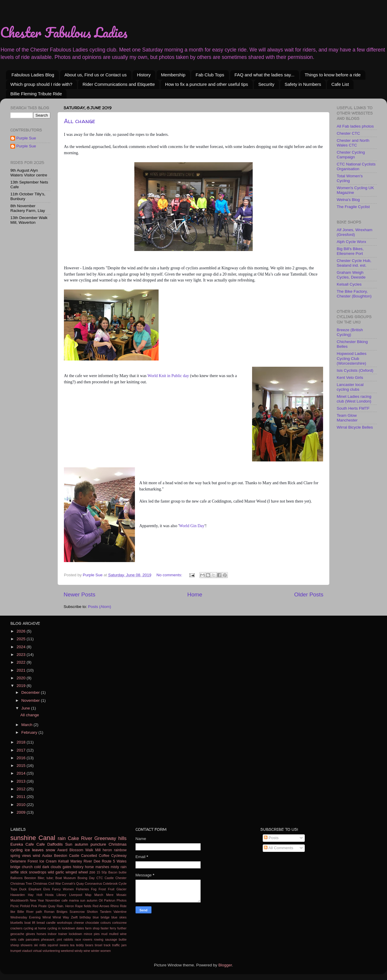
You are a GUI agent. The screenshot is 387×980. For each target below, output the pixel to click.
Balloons (16, 878)
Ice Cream (48, 861)
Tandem (106, 912)
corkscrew (119, 923)
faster (105, 928)
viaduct (27, 951)
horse (89, 867)
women (105, 951)
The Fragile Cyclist (353, 207)
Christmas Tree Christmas (29, 884)
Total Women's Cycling (350, 178)
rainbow (120, 850)
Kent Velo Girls (350, 378)
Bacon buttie (117, 872)
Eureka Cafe (22, 844)
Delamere (18, 861)
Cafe (41, 844)
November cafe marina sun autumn (71, 900)
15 (99, 872)
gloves (30, 934)
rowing (99, 939)
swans (64, 945)
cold (37, 867)
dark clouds (52, 867)
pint (59, 939)
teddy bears (85, 945)
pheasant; (48, 939)
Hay (31, 895)
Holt (39, 895)
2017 (22, 750)
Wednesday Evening (25, 917)
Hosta (49, 895)
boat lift (30, 923)
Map (88, 895)
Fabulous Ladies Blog (33, 75)
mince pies (92, 934)
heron (107, 850)
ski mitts (40, 945)
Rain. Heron (65, 906)
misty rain (119, 867)
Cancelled (89, 856)
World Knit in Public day (168, 376)
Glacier (122, 889)
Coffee (104, 856)
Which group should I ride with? (41, 84)
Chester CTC (348, 133)
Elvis (47, 889)
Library (61, 895)
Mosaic (121, 895)
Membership (173, 75)
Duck (23, 889)
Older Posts (309, 594)
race (78, 939)
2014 (22, 773)
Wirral (46, 917)
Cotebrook (110, 884)
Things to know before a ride (333, 75)
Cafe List (340, 84)
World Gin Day (192, 526)
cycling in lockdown (61, 928)
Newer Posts (79, 594)
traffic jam (119, 945)
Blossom (76, 850)
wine (87, 951)
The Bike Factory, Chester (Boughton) (354, 294)
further (122, 928)
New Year (37, 900)
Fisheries (83, 889)
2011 (22, 797)
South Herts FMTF (353, 408)
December (31, 692)
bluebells (17, 923)
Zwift (74, 917)
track (107, 945)
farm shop (92, 928)
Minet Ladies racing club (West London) (354, 399)
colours (106, 923)
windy (79, 951)
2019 (22, 686)
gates (67, 867)
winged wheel (77, 872)
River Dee (92, 861)
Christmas (118, 844)
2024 (22, 647)
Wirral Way (61, 917)
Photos (122, 900)
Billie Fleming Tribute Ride (36, 94)
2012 (22, 789)
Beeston (30, 878)
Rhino (115, 906)
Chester (121, 878)
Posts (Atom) (100, 607)
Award (62, 850)
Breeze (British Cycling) (350, 332)
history (78, 867)
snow (51, 850)
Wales (121, 861)
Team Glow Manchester (347, 418)
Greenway (105, 838)
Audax (47, 856)
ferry (113, 928)
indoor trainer (57, 934)
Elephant (35, 889)
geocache (17, 934)
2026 (22, 631)
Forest (33, 861)
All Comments (279, 848)
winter (95, 951)
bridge (15, 867)
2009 (22, 812)
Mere (110, 895)
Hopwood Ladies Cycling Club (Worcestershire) (352, 358)
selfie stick (19, 872)
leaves (38, 850)
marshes (102, 867)
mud (104, 934)
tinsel (98, 945)
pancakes (33, 939)
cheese (79, 923)
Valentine (120, 912)
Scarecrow (77, 912)
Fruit (111, 889)
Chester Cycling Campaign (351, 155)
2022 (22, 662)
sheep (15, 945)
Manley (76, 861)
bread (41, 923)
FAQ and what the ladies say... (265, 75)
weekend (67, 951)
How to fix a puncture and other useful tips (207, 84)
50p (104, 872)
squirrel (53, 945)
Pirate (43, 906)
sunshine (23, 838)
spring (15, 856)
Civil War (55, 884)
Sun (69, 844)
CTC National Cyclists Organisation (356, 166)
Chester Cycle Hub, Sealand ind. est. (354, 263)
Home (195, 594)
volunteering (51, 951)
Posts (271, 838)
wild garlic (56, 872)
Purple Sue (26, 138)
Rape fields (83, 906)
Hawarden (18, 895)
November (31, 700)
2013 (22, 781)
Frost (102, 889)
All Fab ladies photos (355, 126)
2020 (22, 678)
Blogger (225, 965)
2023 (22, 655)
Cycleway (119, 856)
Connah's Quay (73, 884)
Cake (73, 838)
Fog (94, 889)
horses (41, 934)
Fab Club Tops (210, 75)
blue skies (119, 917)
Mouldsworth (19, 900)
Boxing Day (86, 878)
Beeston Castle (67, 856)
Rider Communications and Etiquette (119, 84)
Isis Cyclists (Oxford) (355, 370)
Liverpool (76, 895)
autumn (82, 844)
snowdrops (38, 872)
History (144, 75)
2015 (22, 766)
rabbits (68, 939)
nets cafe (17, 939)
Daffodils (55, 844)
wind (37, 856)
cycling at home (35, 928)
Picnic (15, 906)
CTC (100, 878)
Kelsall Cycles (349, 284)
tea (72, 945)
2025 (22, 639)
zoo (92, 872)
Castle (109, 878)
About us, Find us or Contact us (96, 75)
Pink (34, 906)
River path (34, 912)
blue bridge (101, 917)
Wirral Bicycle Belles (355, 427)
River (87, 838)
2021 (22, 670)
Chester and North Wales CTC (353, 143)
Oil (101, 900)
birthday (85, 917)
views (26, 856)
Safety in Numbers (303, 84)
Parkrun (110, 900)
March (27, 725)
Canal (47, 838)
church (27, 867)
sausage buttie (116, 939)
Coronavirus (93, 884)
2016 (22, 758)
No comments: (170, 575)
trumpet (16, 951)
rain (62, 838)
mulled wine (118, 934)
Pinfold (25, 906)
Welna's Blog (348, 200)
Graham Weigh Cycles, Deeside (351, 275)
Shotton (92, 912)
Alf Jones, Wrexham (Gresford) (355, 232)
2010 (22, 805)
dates (80, 928)
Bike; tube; (46, 878)
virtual (37, 951)
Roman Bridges (56, 912)
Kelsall (64, 861)
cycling (16, 850)
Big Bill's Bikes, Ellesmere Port (350, 251)
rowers (88, 939)
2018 (22, 742)
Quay (52, 906)
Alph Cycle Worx (351, 242)
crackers (16, 928)
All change (80, 121)
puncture (98, 844)
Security (266, 84)
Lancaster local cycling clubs (350, 387)
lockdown (76, 934)
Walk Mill (93, 850)
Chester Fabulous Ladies (64, 32)
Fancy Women (63, 889)
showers (26, 945)
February (30, 732)
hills (122, 838)
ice (27, 850)
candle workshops (59, 923)
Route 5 (108, 861)
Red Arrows (101, 906)
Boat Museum (66, 878)
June (26, 708)
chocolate (92, 923)
